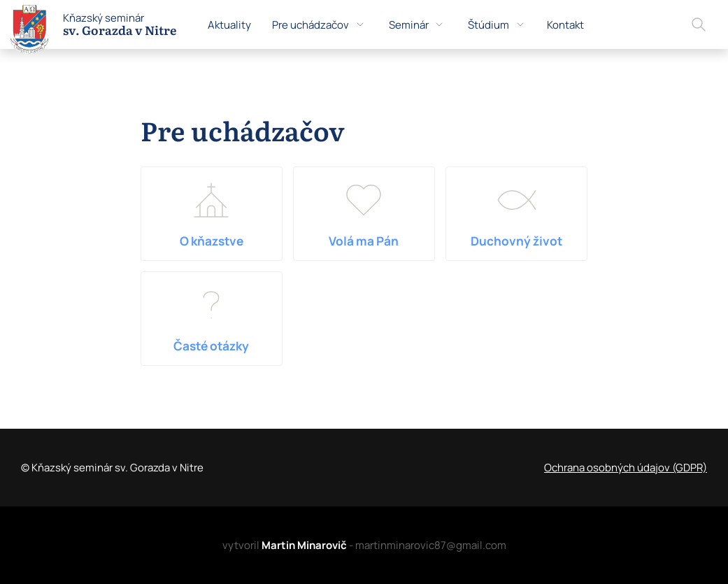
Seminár (417, 25)
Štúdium (497, 25)
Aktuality (229, 25)
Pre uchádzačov (319, 25)
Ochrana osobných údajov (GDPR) (626, 468)
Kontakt (565, 25)
